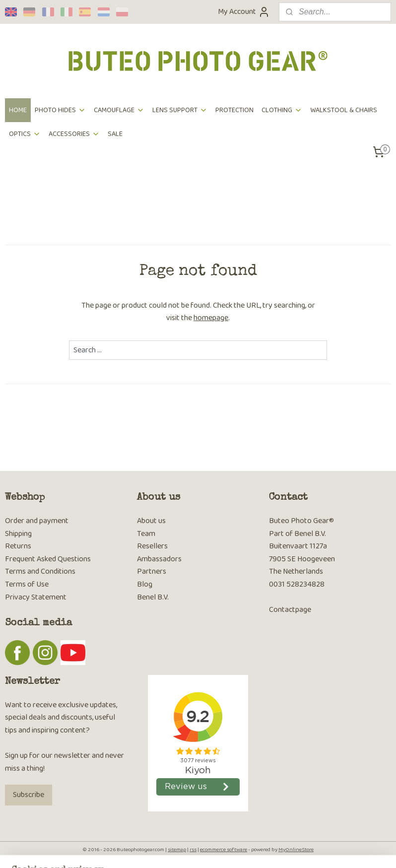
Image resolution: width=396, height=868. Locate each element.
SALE (115, 134)
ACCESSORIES (74, 134)
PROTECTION (234, 110)
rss (193, 850)
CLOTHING (282, 110)
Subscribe (29, 795)
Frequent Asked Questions (48, 559)
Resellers (152, 546)
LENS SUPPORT (180, 110)
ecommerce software (224, 850)
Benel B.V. (153, 597)
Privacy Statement (36, 597)
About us (151, 521)
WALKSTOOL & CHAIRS (344, 110)
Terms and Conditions (40, 571)
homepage (211, 318)
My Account (244, 12)
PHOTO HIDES (60, 110)
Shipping (18, 534)
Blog (145, 584)
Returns (18, 546)
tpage (302, 610)
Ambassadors (159, 559)
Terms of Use (27, 584)
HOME (18, 110)
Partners (152, 571)
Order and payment (37, 521)
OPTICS (25, 134)
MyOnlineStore (296, 850)
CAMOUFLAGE (119, 110)
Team (146, 534)
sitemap (177, 850)
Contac (281, 610)
